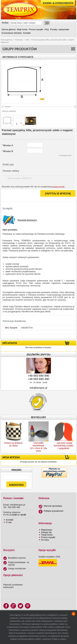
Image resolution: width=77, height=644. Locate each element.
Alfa (27, 40)
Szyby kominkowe (17, 562)
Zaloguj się (46, 532)
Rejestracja (47, 530)
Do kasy (45, 540)
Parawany (19, 40)
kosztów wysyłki (58, 187)
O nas (9, 522)
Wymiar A (7, 145)
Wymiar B (7, 151)
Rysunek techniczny (27, 220)
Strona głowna (7, 40)
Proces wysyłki (48, 537)
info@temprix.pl (38, 388)
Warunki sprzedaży (53, 506)
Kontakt (10, 520)
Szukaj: (5, 23)
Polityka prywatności (54, 511)
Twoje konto (47, 535)
